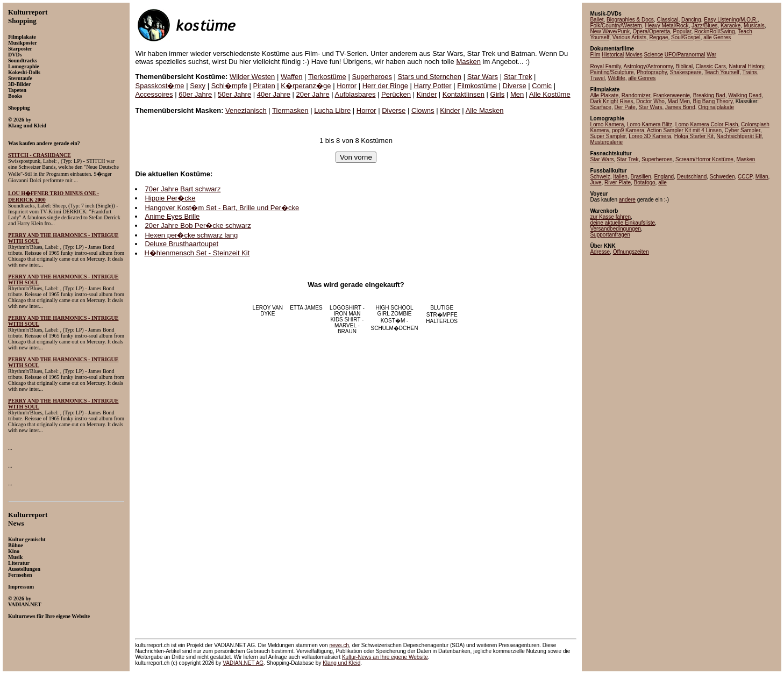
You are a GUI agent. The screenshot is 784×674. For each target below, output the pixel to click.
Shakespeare (686, 72)
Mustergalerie (606, 142)
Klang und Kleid (341, 663)
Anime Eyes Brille (172, 216)
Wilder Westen (252, 77)
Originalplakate (716, 107)
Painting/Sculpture (612, 72)
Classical (667, 20)
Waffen (291, 77)
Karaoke (730, 26)
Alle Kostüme (550, 94)
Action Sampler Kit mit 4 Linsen (684, 130)
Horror (347, 86)
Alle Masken (485, 110)
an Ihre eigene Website (385, 657)
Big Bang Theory (713, 101)
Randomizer (636, 95)
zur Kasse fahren (610, 217)
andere (627, 200)
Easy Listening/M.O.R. (730, 20)
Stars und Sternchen (430, 77)
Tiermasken (290, 110)
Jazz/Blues (704, 26)
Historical (613, 55)
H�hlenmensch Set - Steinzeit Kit (197, 253)
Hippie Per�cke (170, 198)
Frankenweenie (672, 95)
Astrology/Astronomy (648, 66)
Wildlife (616, 78)
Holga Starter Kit (694, 136)
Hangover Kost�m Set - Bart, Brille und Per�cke (222, 208)
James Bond (680, 107)
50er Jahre (234, 94)
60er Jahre (195, 94)
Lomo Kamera (607, 124)
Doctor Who (650, 101)
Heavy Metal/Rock (667, 26)
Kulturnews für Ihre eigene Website (49, 616)
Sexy (198, 86)
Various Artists (629, 37)
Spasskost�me (159, 86)
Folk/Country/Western (616, 26)
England (664, 177)
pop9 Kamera (628, 130)
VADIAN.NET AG (243, 663)
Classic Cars (711, 66)
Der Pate (625, 107)
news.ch (339, 645)
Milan (762, 177)
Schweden (722, 177)
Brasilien (640, 177)
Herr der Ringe (385, 86)
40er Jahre (274, 94)
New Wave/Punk (610, 31)
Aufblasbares (355, 94)
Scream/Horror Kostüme (704, 159)
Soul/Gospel (686, 37)
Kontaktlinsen (464, 94)
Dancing (691, 20)
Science (653, 55)
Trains (749, 72)
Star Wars (483, 77)
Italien (620, 177)
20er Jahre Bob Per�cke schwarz (198, 225)
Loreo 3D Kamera (650, 136)
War (711, 55)
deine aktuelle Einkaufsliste (622, 223)
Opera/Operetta (651, 31)
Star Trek (518, 77)
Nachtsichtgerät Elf (739, 136)
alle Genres (717, 37)
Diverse (515, 86)
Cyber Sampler (743, 130)
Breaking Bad (709, 95)
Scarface (600, 107)
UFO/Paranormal (685, 55)
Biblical (685, 66)
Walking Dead (745, 95)
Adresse (600, 252)
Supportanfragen (610, 235)
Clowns (423, 110)
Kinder (427, 94)
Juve (596, 182)
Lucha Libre (332, 110)
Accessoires (154, 94)
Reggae (658, 37)
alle (662, 182)
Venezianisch (246, 110)
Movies (634, 55)
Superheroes (372, 77)
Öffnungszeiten (631, 252)
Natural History (746, 66)
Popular (682, 31)
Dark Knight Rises (611, 101)
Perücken (396, 94)
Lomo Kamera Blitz (650, 124)
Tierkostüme (327, 77)
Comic (542, 86)
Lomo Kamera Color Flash (707, 124)
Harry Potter (433, 86)
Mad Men (679, 101)
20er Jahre (313, 94)
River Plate (618, 182)
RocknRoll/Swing (715, 31)
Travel (597, 78)
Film (595, 55)
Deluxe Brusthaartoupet (181, 244)
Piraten (264, 86)
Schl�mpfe (229, 86)
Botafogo (645, 182)
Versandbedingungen (615, 229)
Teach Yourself (722, 72)
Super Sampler (608, 136)
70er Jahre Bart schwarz (183, 189)
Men (517, 94)
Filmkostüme (477, 86)
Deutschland (692, 177)
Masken (468, 62)
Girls (498, 94)
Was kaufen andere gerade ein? (44, 143)
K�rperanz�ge (306, 86)
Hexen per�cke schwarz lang (191, 235)
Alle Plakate (604, 95)
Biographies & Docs (630, 20)
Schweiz (600, 177)
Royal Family (605, 66)
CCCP (745, 177)
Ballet (597, 20)
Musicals (754, 26)
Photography (652, 72)
